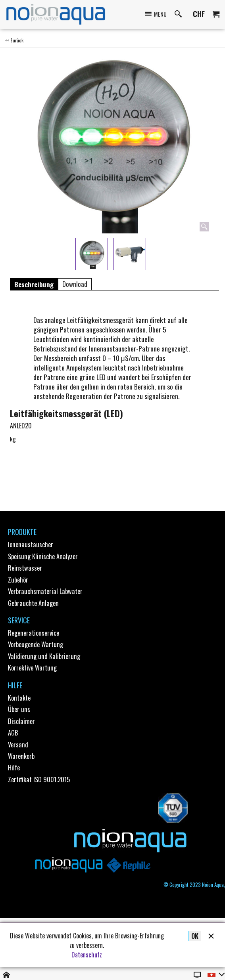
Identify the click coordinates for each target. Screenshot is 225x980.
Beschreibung (34, 284)
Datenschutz (87, 955)
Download (75, 284)
